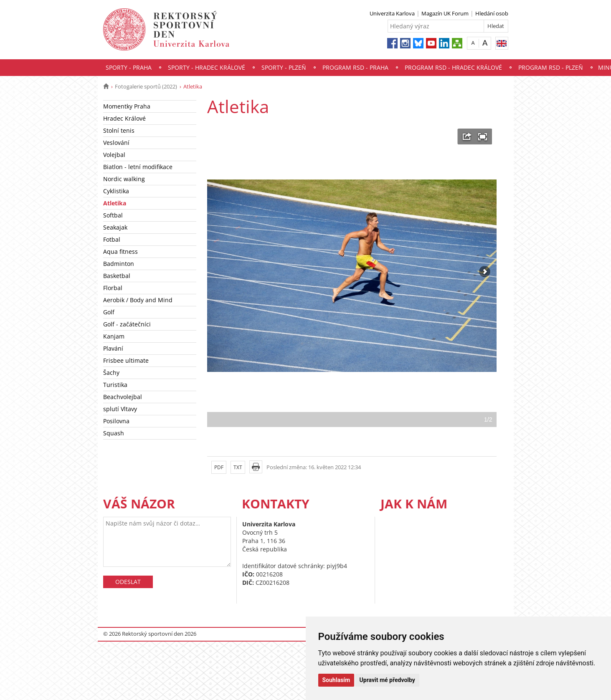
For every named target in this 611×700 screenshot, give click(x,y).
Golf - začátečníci (127, 324)
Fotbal (112, 239)
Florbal (113, 288)
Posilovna (116, 421)
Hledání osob (492, 13)
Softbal (113, 215)
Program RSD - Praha (355, 67)
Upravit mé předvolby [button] (387, 680)
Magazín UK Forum (445, 13)
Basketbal (117, 276)
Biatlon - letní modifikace (138, 167)
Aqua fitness (120, 251)
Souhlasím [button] (336, 680)
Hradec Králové (124, 118)
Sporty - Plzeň (284, 67)
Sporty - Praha (129, 67)
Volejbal (114, 155)
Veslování (116, 143)
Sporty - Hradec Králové (207, 67)
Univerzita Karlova (392, 13)
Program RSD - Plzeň (551, 67)
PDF (219, 467)
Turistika (115, 385)
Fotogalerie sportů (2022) (146, 86)
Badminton (119, 264)
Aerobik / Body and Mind (138, 300)
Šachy (111, 373)
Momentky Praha (127, 106)
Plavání (113, 348)
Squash (114, 433)
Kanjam (114, 336)
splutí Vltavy (120, 409)
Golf (109, 312)
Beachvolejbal (123, 397)
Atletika (115, 203)
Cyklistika (116, 191)
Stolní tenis (119, 130)
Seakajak (115, 227)
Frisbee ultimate (126, 360)
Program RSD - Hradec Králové (453, 67)
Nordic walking (124, 179)
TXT (238, 467)
